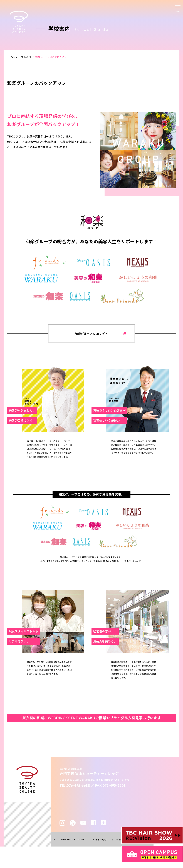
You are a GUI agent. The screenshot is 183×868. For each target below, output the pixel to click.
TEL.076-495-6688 (75, 785)
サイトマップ (101, 840)
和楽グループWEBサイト (91, 334)
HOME (13, 57)
